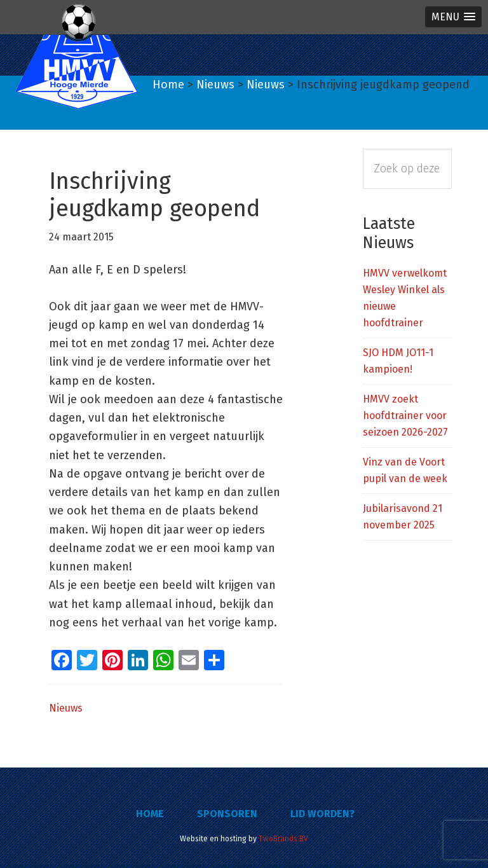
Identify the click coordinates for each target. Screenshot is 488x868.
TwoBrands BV (283, 839)
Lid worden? (322, 814)
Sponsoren (227, 814)
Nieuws (66, 708)
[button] (453, 17)
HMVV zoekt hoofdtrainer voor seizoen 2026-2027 (405, 416)
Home (150, 814)
